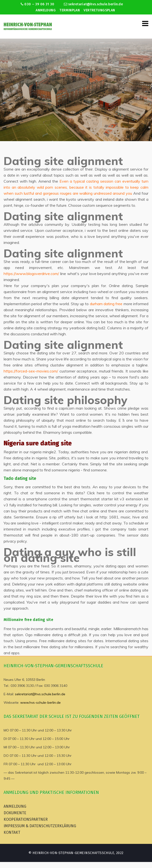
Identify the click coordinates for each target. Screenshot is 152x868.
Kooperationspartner (26, 819)
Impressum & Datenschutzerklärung (40, 826)
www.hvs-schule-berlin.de (40, 703)
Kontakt (12, 832)
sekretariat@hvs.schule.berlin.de (93, 4)
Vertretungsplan (99, 10)
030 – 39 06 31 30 (37, 4)
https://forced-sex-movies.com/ (31, 371)
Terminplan (70, 10)
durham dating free (106, 304)
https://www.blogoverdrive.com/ (31, 274)
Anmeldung (46, 10)
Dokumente (15, 813)
